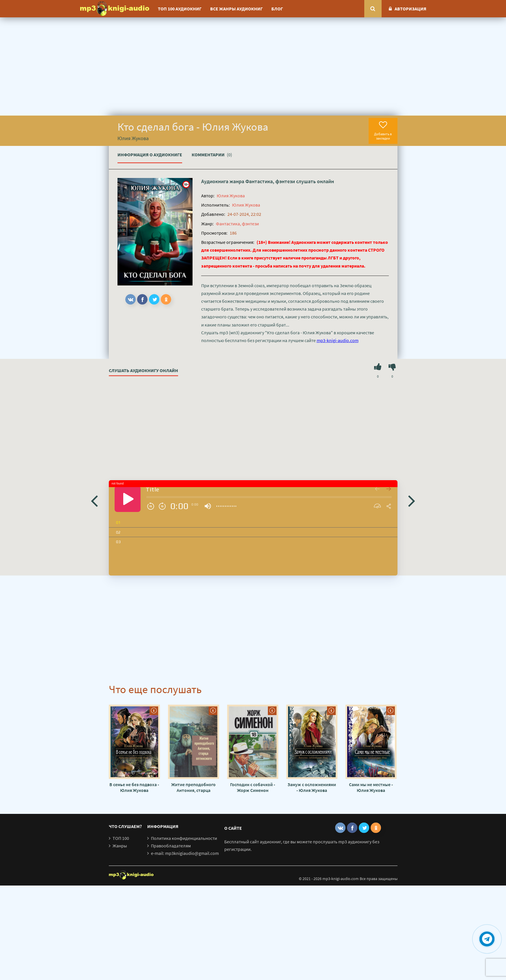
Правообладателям (171, 846)
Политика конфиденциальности (184, 838)
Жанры (120, 846)
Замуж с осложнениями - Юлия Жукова (312, 787)
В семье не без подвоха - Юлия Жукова (134, 787)
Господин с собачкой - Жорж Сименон (253, 787)
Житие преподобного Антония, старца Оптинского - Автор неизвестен (193, 787)
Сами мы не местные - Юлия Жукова (371, 787)
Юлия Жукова (231, 196)
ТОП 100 (121, 838)
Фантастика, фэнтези (270, 181)
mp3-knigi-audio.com (338, 340)
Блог (277, 9)
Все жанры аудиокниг (236, 9)
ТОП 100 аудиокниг (180, 9)
